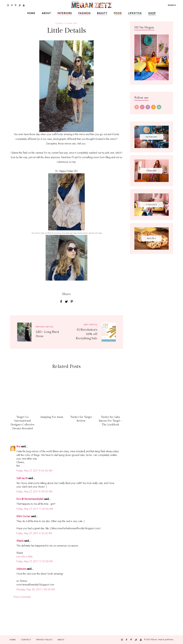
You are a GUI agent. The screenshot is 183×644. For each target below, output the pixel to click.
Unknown (21, 569)
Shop (152, 13)
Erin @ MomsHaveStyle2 (30, 499)
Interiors (65, 13)
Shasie (20, 541)
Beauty (102, 13)
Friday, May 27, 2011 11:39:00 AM (35, 509)
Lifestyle (135, 13)
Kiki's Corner (23, 516)
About (46, 13)
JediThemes (169, 640)
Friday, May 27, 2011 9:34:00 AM (34, 471)
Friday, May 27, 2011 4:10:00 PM (34, 533)
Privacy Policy (44, 640)
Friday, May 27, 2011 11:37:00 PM (35, 561)
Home (31, 13)
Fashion (84, 13)
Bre (18, 446)
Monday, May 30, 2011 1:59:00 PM (36, 589)
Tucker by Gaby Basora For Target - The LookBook (111, 421)
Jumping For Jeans (52, 417)
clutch (59, 23)
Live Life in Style (25, 557)
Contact (26, 640)
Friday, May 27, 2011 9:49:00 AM (34, 492)
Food (118, 13)
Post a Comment (22, 597)
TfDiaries (154, 640)
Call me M (22, 478)
